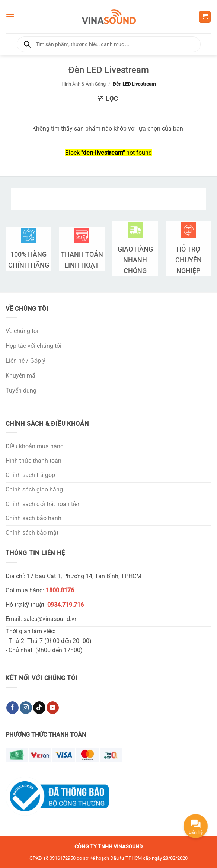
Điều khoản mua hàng (35, 446)
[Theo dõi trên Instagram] (26, 708)
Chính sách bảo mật (32, 533)
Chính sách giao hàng (34, 489)
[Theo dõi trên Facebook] (12, 708)
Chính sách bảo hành (33, 518)
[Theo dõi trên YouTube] (53, 708)
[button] (10, 17)
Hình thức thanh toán (33, 461)
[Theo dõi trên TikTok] (39, 708)
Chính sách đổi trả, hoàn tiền (43, 504)
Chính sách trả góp (30, 475)
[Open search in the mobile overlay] (109, 44)
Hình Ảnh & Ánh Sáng (84, 84)
